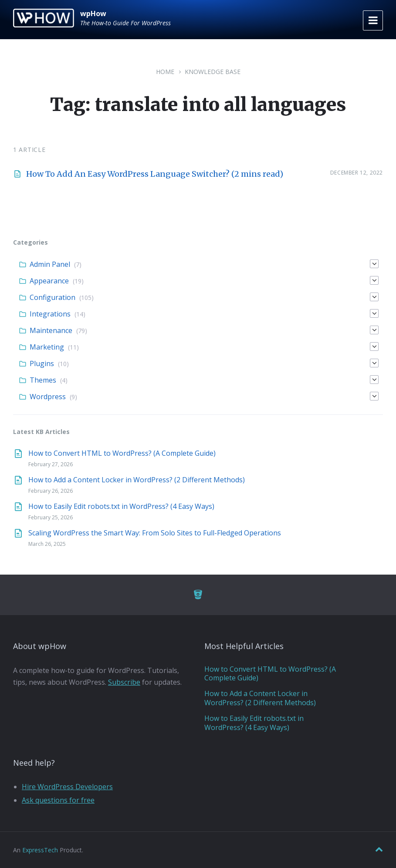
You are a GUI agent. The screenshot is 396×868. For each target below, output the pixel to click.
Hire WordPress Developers (67, 787)
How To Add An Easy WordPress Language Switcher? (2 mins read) (155, 174)
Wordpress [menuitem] (48, 397)
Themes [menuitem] (43, 380)
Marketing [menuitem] (47, 347)
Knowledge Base (213, 72)
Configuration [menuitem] (52, 297)
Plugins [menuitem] (42, 363)
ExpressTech (40, 850)
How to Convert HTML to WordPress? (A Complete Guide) (122, 453)
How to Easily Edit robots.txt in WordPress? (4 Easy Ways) (121, 506)
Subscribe (124, 682)
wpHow (93, 13)
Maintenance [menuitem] (51, 330)
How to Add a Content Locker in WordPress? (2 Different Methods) (137, 480)
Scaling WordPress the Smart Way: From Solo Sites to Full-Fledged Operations (155, 533)
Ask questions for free (58, 800)
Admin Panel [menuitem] (50, 264)
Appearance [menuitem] (49, 281)
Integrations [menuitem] (50, 314)
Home (165, 72)
